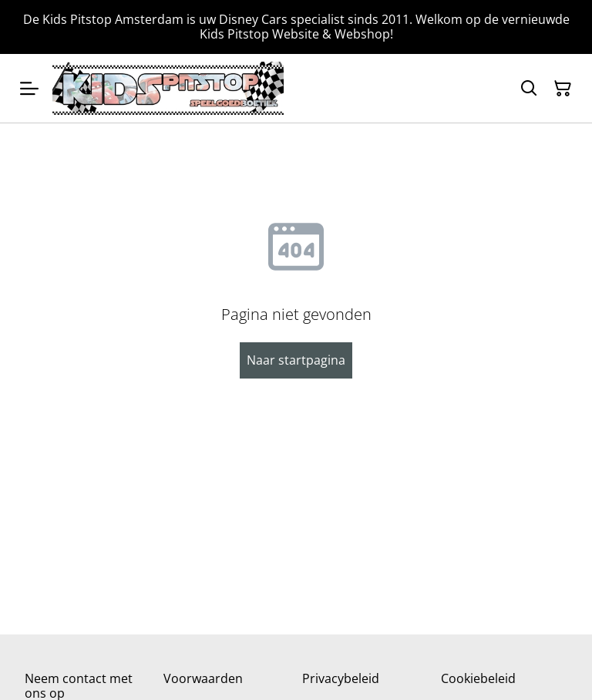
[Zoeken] (529, 89)
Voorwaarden (203, 678)
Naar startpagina (296, 360)
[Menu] (29, 88)
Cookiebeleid (478, 678)
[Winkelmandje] (563, 89)
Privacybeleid (341, 678)
